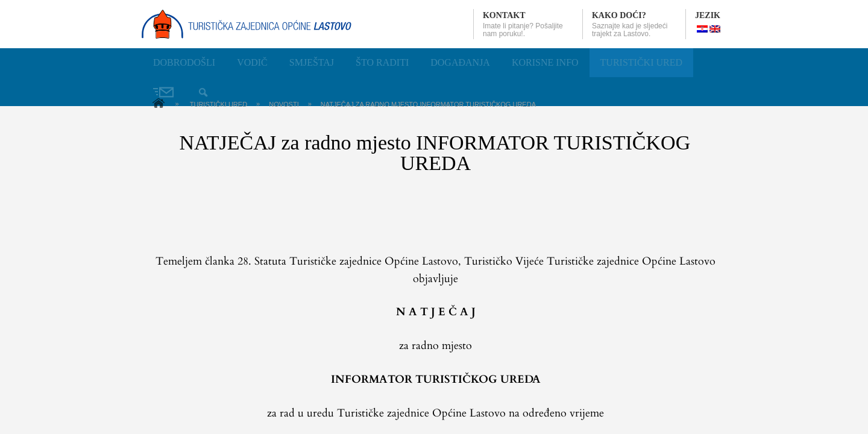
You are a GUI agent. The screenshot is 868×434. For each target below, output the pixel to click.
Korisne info (545, 62)
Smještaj (312, 62)
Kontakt (504, 15)
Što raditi (382, 62)
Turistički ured (641, 62)
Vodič (252, 62)
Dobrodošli (184, 62)
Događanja (460, 62)
